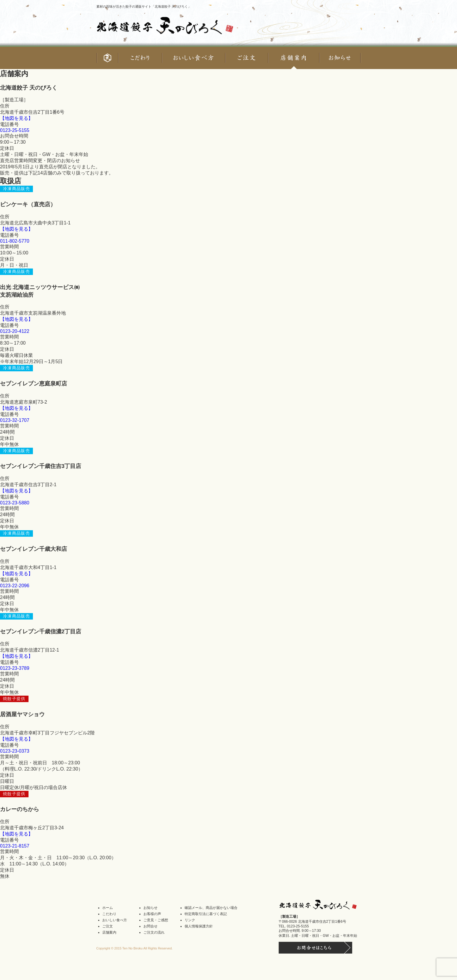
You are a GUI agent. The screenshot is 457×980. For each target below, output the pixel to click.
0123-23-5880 (15, 503)
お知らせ (150, 908)
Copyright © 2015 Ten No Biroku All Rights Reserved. (135, 948)
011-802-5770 (15, 241)
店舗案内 (109, 932)
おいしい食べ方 (115, 920)
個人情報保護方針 (199, 926)
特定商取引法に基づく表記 (206, 914)
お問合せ (150, 926)
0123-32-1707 (15, 420)
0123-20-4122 (15, 331)
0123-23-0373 (15, 751)
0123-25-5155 (15, 130)
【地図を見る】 (16, 118)
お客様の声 (152, 914)
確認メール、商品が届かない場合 (211, 908)
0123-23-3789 (15, 668)
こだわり (109, 914)
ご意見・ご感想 (156, 920)
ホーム (108, 908)
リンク (190, 920)
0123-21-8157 (15, 846)
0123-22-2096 (15, 586)
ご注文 (108, 926)
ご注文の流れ (154, 932)
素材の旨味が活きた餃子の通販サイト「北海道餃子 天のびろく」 (144, 6)
